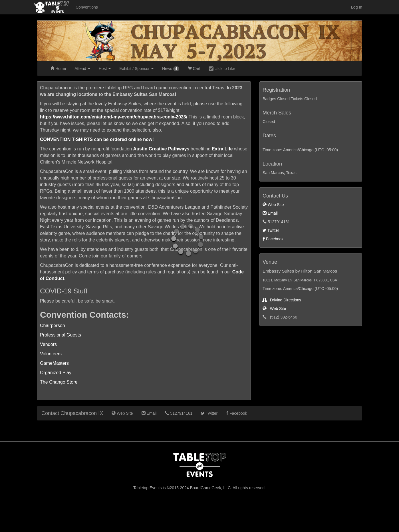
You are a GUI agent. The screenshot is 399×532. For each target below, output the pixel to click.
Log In (357, 7)
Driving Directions (282, 300)
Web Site (273, 205)
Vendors (48, 344)
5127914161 (179, 413)
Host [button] (105, 68)
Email (270, 213)
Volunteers (51, 354)
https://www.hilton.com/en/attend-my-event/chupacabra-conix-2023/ (114, 117)
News (171, 69)
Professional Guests (61, 335)
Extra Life (222, 149)
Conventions (87, 7)
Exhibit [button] (136, 68)
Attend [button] (82, 68)
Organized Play (56, 372)
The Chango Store (59, 382)
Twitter (271, 230)
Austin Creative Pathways (161, 149)
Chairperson (53, 325)
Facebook (273, 239)
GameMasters (54, 363)
